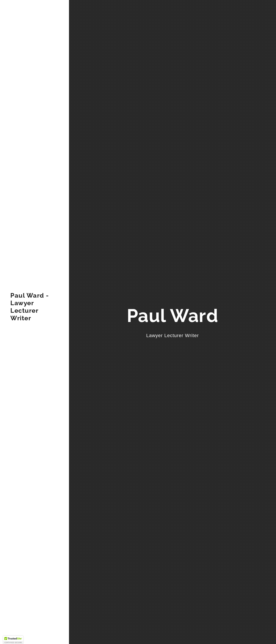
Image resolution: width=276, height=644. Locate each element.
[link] (34, 319)
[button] (13, 640)
